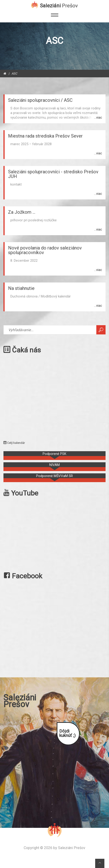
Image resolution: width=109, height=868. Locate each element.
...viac (98, 117)
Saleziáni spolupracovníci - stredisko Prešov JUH (53, 174)
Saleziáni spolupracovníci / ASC (40, 100)
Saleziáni (59, 5)
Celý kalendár (14, 443)
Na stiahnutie (21, 288)
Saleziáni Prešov (72, 848)
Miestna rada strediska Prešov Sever (45, 136)
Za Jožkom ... (22, 212)
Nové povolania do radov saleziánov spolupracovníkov (45, 250)
